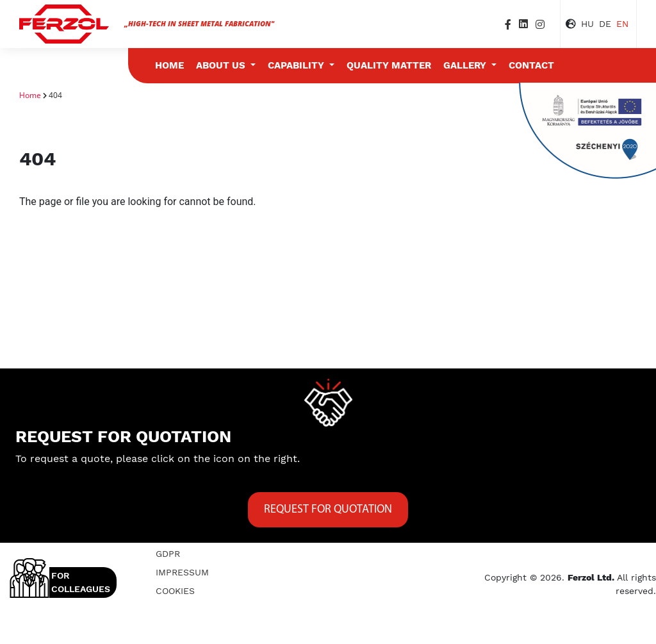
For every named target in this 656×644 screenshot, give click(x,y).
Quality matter (389, 65)
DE (605, 24)
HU (587, 24)
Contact (531, 65)
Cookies (175, 591)
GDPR (168, 554)
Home (169, 65)
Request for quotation (328, 510)
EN (622, 24)
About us (222, 65)
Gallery (466, 65)
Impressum (182, 572)
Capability (297, 65)
